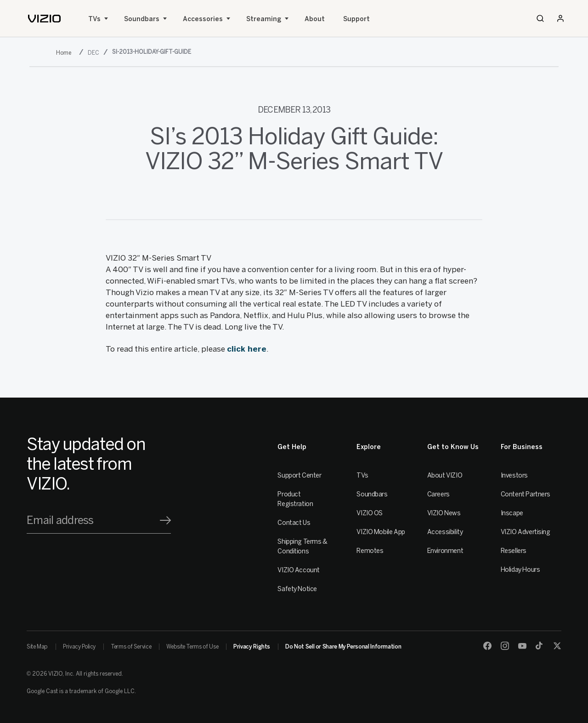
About (315, 19)
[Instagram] (505, 646)
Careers (438, 494)
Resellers (514, 551)
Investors (514, 475)
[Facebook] (487, 646)
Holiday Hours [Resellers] (520, 570)
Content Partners (526, 494)
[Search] (540, 18)
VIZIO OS (370, 513)
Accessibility (445, 532)
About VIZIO (445, 475)
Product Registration (295, 499)
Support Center (299, 475)
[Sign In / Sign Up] (560, 18)
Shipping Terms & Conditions (302, 547)
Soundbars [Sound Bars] (142, 19)
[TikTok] (540, 646)
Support (356, 19)
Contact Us (294, 523)
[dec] (94, 53)
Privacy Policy (79, 647)
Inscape (512, 513)
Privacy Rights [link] (252, 647)
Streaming (264, 19)
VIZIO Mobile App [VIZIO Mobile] (381, 532)
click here (247, 349)
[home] (44, 19)
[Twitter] (557, 646)
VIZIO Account (299, 570)
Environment (445, 551)
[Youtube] (522, 646)
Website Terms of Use (192, 647)
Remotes (370, 551)
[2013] (65, 53)
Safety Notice (297, 589)
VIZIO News (444, 513)
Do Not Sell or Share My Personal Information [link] (343, 647)
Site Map (37, 647)
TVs (94, 19)
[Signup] (165, 520)
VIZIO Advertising (526, 532)
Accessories (203, 19)
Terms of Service (131, 647)
